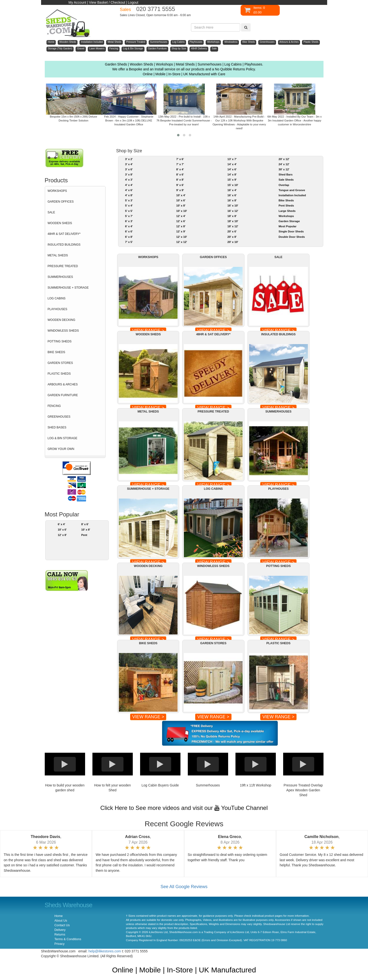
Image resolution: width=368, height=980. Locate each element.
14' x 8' (232, 174)
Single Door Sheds (291, 231)
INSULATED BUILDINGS (64, 245)
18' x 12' (233, 226)
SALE (51, 212)
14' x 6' (232, 169)
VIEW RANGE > (148, 717)
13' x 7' (232, 159)
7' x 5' (129, 242)
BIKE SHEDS (56, 352)
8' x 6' (85, 524)
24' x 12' (284, 164)
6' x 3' (129, 221)
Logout (133, 2)
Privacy (60, 944)
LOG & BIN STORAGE (63, 438)
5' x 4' (129, 206)
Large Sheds (287, 211)
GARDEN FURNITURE (63, 395)
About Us (61, 921)
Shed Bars (285, 174)
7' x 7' (180, 164)
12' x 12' (182, 242)
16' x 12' (233, 211)
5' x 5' (129, 211)
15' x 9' (232, 180)
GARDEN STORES (60, 363)
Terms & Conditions (68, 939)
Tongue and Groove (292, 190)
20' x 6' (232, 231)
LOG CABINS (57, 298)
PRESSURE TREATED (63, 266)
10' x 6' (62, 530)
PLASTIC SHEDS (59, 374)
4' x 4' (129, 185)
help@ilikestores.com (105, 951)
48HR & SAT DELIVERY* (64, 234)
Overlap (284, 185)
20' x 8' (232, 237)
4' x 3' (129, 180)
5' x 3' (129, 200)
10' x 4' (181, 195)
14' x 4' (232, 164)
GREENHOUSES (59, 417)
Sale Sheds (286, 180)
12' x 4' (181, 216)
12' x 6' (181, 221)
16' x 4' (232, 190)
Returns (60, 935)
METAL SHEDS (58, 255)
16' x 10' (233, 206)
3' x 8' (129, 174)
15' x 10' (233, 185)
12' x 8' (62, 535)
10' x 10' (182, 211)
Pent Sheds (286, 206)
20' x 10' (233, 242)
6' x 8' (129, 237)
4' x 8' (129, 195)
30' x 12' (284, 169)
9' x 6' (180, 185)
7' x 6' (180, 159)
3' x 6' (129, 169)
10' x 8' (86, 530)
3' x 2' (129, 159)
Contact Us (62, 925)
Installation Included (292, 195)
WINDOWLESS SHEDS (63, 331)
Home (59, 916)
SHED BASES (57, 427)
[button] (178, 135)
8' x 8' (180, 180)
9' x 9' (180, 190)
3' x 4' (129, 164)
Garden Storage (289, 221)
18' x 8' (232, 216)
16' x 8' (232, 200)
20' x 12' (284, 159)
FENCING (54, 406)
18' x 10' (233, 221)
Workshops (286, 216)
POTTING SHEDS (60, 341)
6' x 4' (61, 524)
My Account (77, 2)
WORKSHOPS (57, 191)
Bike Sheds (286, 200)
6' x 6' (129, 231)
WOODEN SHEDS (60, 223)
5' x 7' (129, 216)
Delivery (60, 930)
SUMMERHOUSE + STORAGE (68, 288)
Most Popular (287, 226)
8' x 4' (180, 169)
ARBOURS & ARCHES (63, 384)
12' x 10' (182, 237)
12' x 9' (181, 231)
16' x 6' (232, 195)
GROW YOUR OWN (61, 449)
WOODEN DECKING (61, 320)
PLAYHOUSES (57, 309)
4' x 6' (129, 190)
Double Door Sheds (292, 237)
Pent (84, 535)
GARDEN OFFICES (61, 202)
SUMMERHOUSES (60, 277)
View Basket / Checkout (107, 2)
